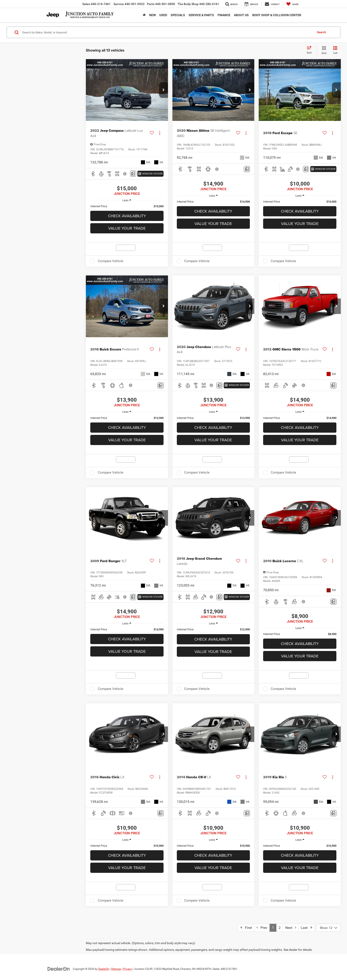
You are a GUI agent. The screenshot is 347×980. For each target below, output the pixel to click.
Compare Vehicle (111, 261)
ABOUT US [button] (241, 15)
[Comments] (133, 174)
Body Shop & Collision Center (277, 15)
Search (321, 32)
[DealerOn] (59, 969)
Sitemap (116, 969)
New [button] (152, 15)
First (246, 928)
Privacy (127, 969)
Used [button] (163, 15)
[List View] (335, 50)
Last (307, 928)
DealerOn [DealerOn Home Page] (104, 969)
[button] (164, 90)
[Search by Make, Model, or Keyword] (167, 32)
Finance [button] (224, 15)
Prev (262, 928)
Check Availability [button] (127, 216)
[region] (127, 206)
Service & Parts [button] (201, 15)
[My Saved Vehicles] (292, 4)
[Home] (144, 15)
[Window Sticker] (150, 174)
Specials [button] (178, 15)
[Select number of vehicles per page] (329, 928)
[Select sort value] (310, 50)
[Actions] (160, 133)
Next (291, 928)
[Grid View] (323, 50)
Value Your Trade (127, 228)
